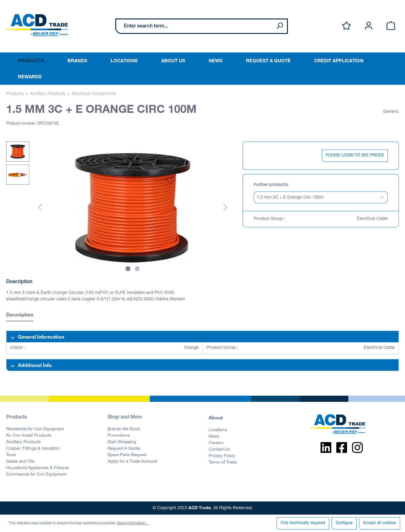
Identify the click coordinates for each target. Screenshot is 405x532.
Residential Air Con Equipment (35, 429)
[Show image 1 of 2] (128, 269)
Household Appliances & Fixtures (38, 468)
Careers (216, 443)
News (214, 437)
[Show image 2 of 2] (137, 269)
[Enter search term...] (194, 26)
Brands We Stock (124, 429)
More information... (133, 523)
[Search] (280, 26)
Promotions (119, 436)
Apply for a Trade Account (132, 462)
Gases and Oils (20, 462)
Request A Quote (124, 449)
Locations (218, 430)
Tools (11, 455)
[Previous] (40, 208)
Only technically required (303, 523)
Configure (344, 523)
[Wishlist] (346, 26)
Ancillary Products (23, 442)
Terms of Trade (223, 463)
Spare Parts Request (127, 455)
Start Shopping (122, 442)
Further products (271, 185)
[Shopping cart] (391, 26)
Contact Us (219, 450)
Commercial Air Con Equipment (36, 475)
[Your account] (369, 26)
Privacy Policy (222, 456)
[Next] (225, 208)
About (216, 417)
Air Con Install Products (29, 436)
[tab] (20, 315)
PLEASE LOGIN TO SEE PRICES (355, 156)
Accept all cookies (380, 523)
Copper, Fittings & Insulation (33, 449)
